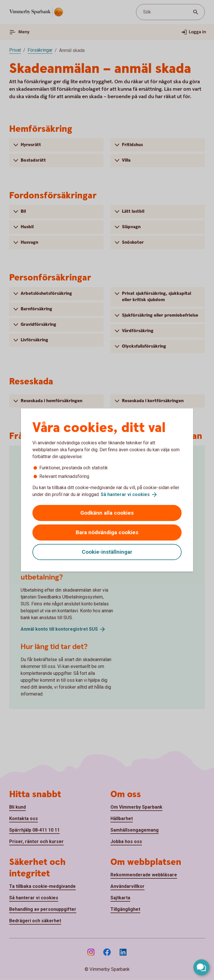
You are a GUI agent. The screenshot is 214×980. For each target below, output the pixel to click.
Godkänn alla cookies (107, 513)
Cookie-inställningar (107, 552)
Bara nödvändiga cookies (107, 532)
